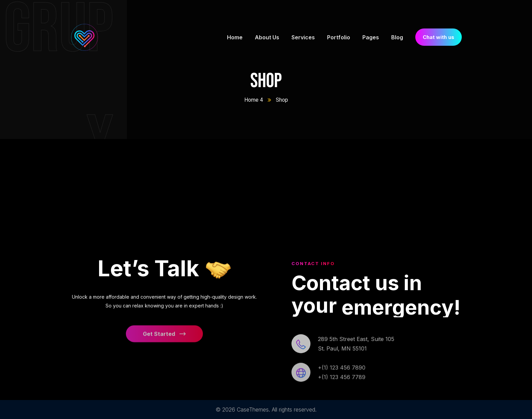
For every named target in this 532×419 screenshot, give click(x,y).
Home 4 (254, 100)
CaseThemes (253, 410)
